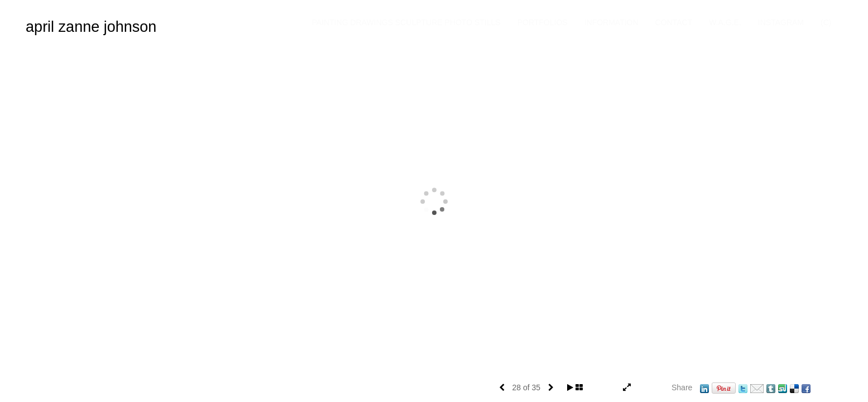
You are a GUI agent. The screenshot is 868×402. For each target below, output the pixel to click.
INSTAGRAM (789, 32)
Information (620, 32)
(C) (834, 32)
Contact (682, 32)
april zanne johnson (91, 27)
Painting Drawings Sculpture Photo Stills (415, 32)
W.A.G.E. (733, 32)
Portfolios (551, 32)
